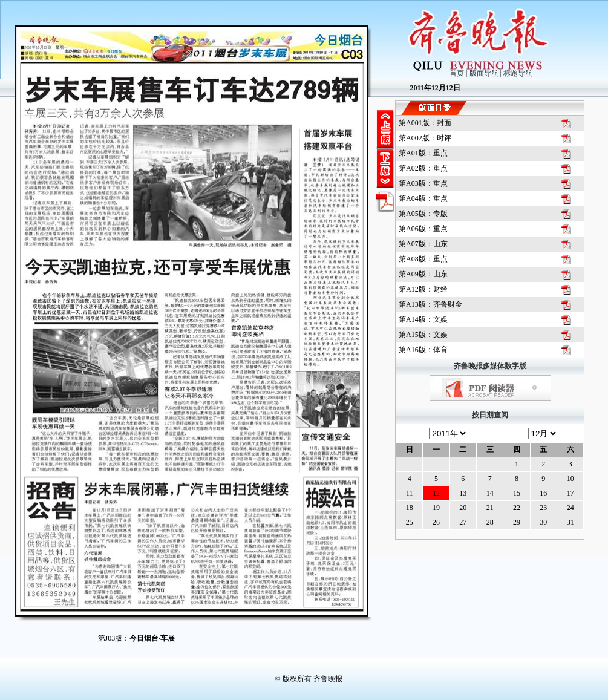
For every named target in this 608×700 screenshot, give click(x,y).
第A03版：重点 (423, 183)
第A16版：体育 (423, 350)
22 (517, 508)
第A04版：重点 (423, 198)
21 (490, 508)
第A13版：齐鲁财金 (430, 304)
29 (517, 522)
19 (436, 508)
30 (543, 522)
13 (463, 493)
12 (436, 493)
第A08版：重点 (423, 259)
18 (410, 508)
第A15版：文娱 (423, 335)
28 (490, 522)
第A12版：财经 (423, 289)
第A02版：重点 (423, 168)
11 (410, 493)
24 (570, 508)
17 (570, 493)
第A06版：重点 (423, 229)
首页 (457, 73)
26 (436, 522)
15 (517, 493)
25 (410, 522)
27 (463, 522)
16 (543, 493)
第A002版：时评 (425, 138)
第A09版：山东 (423, 274)
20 (463, 508)
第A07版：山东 (423, 244)
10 (570, 479)
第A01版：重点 (423, 153)
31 (570, 522)
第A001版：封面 (425, 123)
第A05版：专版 (423, 214)
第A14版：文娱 (423, 319)
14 (490, 493)
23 (543, 508)
